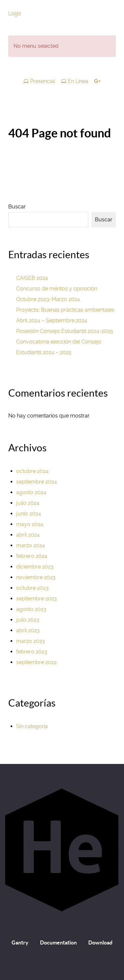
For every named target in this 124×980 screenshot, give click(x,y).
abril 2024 (28, 535)
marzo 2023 (31, 641)
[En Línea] (75, 81)
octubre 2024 (32, 471)
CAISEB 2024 (32, 278)
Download (100, 942)
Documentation (58, 942)
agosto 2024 (31, 492)
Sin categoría (32, 726)
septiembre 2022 (36, 662)
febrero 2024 (32, 556)
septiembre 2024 (37, 482)
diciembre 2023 (35, 567)
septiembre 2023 (37, 599)
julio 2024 (28, 503)
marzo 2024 (31, 545)
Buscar (17, 207)
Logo (15, 13)
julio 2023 (28, 620)
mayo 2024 (30, 524)
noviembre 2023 (36, 577)
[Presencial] (40, 81)
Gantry (20, 942)
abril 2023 (28, 630)
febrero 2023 (32, 652)
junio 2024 (29, 514)
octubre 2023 (32, 588)
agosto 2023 (31, 609)
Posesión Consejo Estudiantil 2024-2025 (65, 331)
